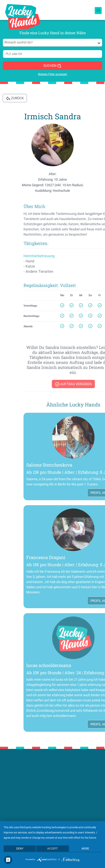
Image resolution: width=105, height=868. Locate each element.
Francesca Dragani (80, 557)
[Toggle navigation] (98, 6)
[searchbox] (53, 42)
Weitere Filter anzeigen (52, 74)
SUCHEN (52, 66)
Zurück (15, 98)
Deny (20, 849)
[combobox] (52, 43)
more (85, 849)
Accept (52, 849)
